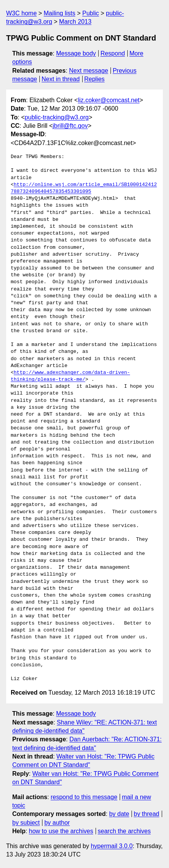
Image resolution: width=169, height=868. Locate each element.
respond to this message (84, 797)
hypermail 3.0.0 (111, 846)
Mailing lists (59, 13)
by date (119, 814)
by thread (147, 814)
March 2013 (76, 22)
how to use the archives (61, 831)
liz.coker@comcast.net (109, 100)
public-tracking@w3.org (57, 117)
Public (91, 13)
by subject (26, 823)
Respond (113, 53)
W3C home (21, 13)
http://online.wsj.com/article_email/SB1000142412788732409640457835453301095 (84, 188)
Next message (89, 71)
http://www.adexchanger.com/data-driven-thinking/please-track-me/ (70, 376)
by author (57, 823)
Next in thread (61, 79)
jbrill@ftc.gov (70, 126)
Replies (94, 79)
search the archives (124, 831)
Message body (76, 53)
